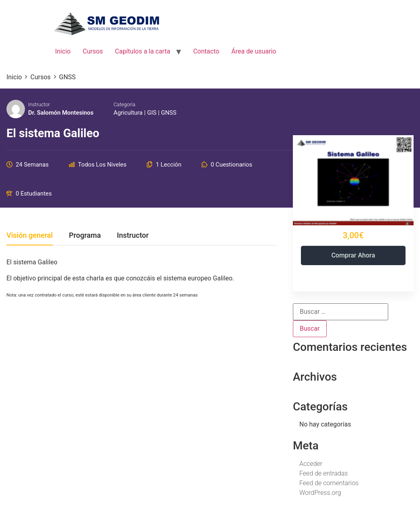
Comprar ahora (353, 255)
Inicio (63, 51)
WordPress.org (320, 493)
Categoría (124, 104)
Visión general (30, 236)
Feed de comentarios (329, 483)
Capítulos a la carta (143, 51)
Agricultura (128, 113)
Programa (85, 236)
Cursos (93, 51)
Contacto (206, 51)
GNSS (169, 113)
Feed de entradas (324, 473)
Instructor (39, 104)
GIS (152, 113)
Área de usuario (254, 51)
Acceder (311, 464)
